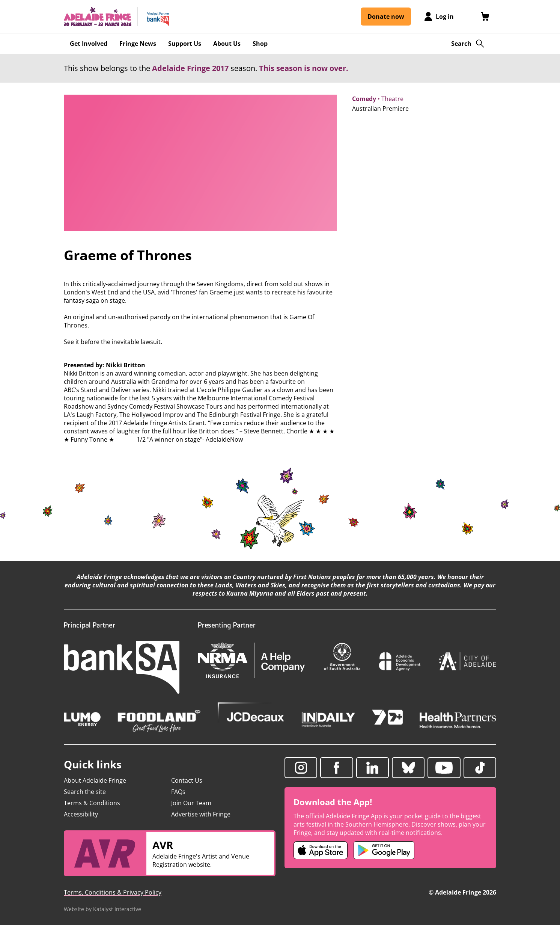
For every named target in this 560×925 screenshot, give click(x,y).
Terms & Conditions (92, 803)
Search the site (85, 792)
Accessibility (81, 814)
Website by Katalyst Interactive (102, 909)
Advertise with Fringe (201, 814)
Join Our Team (191, 803)
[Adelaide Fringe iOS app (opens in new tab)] (321, 850)
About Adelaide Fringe (95, 780)
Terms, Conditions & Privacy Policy (113, 892)
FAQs (178, 792)
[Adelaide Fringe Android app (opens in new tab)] (384, 850)
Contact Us (187, 780)
